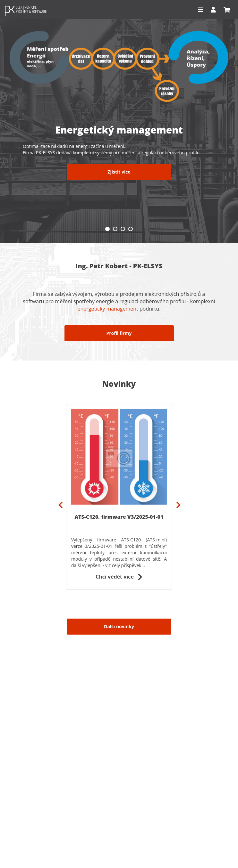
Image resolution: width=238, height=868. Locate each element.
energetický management (108, 309)
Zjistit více (119, 172)
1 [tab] (107, 229)
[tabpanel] (119, 122)
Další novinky (119, 626)
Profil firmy (119, 333)
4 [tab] (131, 229)
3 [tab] (123, 229)
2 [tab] (115, 229)
